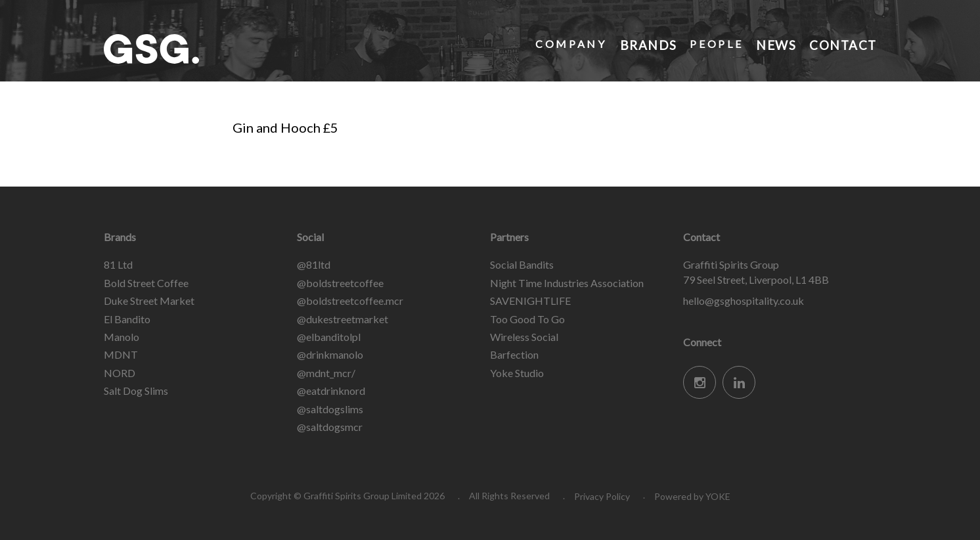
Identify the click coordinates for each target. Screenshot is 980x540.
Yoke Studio (517, 373)
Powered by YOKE (692, 496)
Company (569, 44)
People (715, 44)
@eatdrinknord (331, 391)
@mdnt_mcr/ (326, 373)
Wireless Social (524, 337)
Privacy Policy (602, 496)
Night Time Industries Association (567, 283)
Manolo (122, 337)
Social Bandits (522, 264)
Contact (842, 44)
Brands (647, 44)
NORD (120, 373)
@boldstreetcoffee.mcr (350, 301)
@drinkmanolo (330, 354)
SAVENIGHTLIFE (530, 301)
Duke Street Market (149, 301)
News (774, 44)
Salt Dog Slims (136, 391)
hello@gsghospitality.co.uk (744, 301)
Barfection (514, 354)
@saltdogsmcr (330, 427)
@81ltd (314, 264)
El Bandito (127, 319)
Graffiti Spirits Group (202, 49)
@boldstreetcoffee (340, 283)
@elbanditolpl (329, 337)
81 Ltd (118, 264)
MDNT (121, 354)
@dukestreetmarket (343, 319)
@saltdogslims (330, 409)
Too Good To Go (527, 319)
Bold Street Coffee (146, 283)
